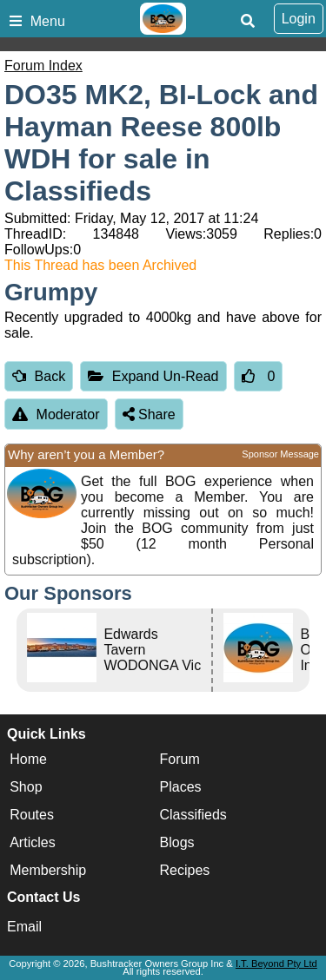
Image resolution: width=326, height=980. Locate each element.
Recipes (185, 870)
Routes (32, 815)
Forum (180, 759)
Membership (48, 870)
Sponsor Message (280, 454)
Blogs (177, 842)
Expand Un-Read (153, 376)
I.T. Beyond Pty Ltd (276, 964)
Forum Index (43, 66)
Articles (32, 842)
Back (39, 376)
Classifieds (193, 815)
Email (24, 927)
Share (149, 414)
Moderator (56, 414)
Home (28, 759)
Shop (26, 787)
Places (181, 787)
